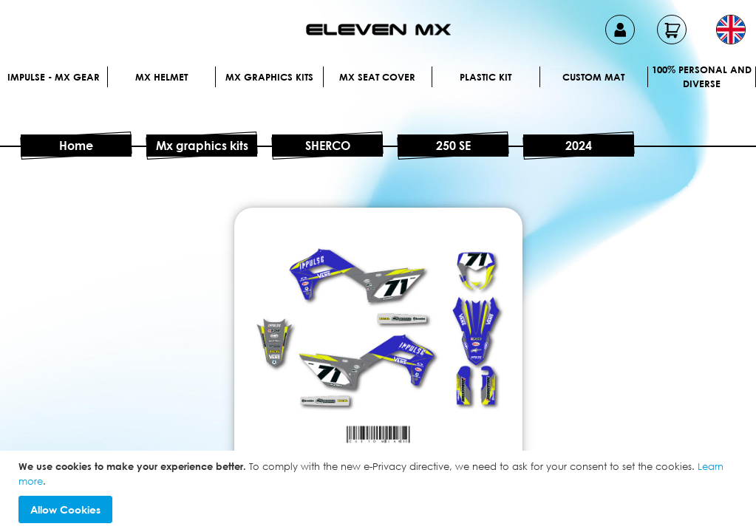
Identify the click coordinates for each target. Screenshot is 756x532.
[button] (731, 30)
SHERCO (328, 146)
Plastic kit (486, 77)
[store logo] (378, 30)
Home (76, 146)
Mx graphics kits (269, 77)
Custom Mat (593, 77)
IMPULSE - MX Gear (54, 77)
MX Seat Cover (377, 77)
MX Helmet (161, 77)
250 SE (453, 146)
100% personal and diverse (702, 77)
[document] (380, 491)
